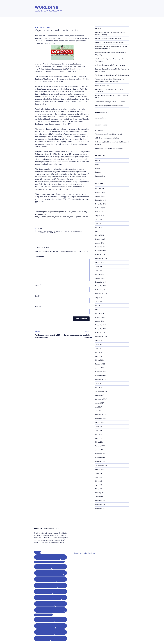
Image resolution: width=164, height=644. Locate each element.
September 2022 (101, 337)
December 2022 (101, 325)
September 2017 (101, 399)
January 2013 (100, 497)
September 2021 (101, 380)
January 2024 (100, 278)
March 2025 (99, 235)
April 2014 (99, 438)
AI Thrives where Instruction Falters (107, 138)
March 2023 (99, 313)
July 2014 (98, 426)
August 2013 (100, 469)
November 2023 (101, 286)
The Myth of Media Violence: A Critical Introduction (112, 75)
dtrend (53, 27)
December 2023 (101, 282)
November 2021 (101, 376)
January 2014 (100, 450)
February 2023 (100, 317)
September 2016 (101, 415)
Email (38, 296)
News (40, 228)
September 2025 (101, 212)
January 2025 (100, 243)
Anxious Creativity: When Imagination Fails (110, 42)
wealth (53, 233)
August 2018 (100, 395)
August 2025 (100, 216)
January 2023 (100, 321)
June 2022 (99, 348)
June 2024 (99, 270)
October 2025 (100, 208)
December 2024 (101, 247)
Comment (39, 257)
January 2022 (100, 368)
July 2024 (99, 266)
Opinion (98, 168)
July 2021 (98, 383)
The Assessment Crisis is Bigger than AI (109, 134)
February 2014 (100, 446)
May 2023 (99, 305)
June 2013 (99, 477)
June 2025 (99, 223)
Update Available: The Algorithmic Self (108, 38)
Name (38, 285)
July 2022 (98, 344)
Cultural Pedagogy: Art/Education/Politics (109, 106)
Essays (98, 160)
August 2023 (100, 298)
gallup (50, 231)
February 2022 (100, 364)
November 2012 (101, 504)
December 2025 (101, 200)
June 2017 (99, 411)
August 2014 (100, 422)
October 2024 (100, 255)
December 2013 (101, 454)
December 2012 (101, 501)
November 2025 (101, 204)
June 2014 (99, 430)
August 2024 (100, 262)
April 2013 (99, 485)
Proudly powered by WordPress (85, 553)
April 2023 (99, 309)
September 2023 (101, 294)
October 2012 (100, 508)
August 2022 (100, 341)
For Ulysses (99, 130)
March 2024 (99, 274)
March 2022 (99, 360)
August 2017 (100, 403)
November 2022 (101, 329)
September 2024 (101, 259)
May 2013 (99, 481)
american (42, 231)
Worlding (47, 7)
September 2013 (101, 465)
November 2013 (101, 458)
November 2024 (101, 251)
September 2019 (101, 391)
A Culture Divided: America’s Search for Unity (110, 65)
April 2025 (99, 231)
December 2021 (101, 372)
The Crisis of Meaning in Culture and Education (111, 102)
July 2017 (98, 407)
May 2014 (99, 434)
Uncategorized (100, 176)
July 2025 (99, 220)
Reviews (98, 172)
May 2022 (99, 352)
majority (58, 231)
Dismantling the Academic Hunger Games (109, 148)
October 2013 (100, 461)
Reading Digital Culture (103, 85)
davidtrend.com (101, 118)
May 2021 (99, 387)
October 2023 (100, 290)
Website (38, 307)
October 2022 (100, 333)
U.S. (47, 233)
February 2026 (100, 192)
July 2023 (99, 301)
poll (65, 231)
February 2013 (100, 493)
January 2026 (100, 196)
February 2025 (100, 239)
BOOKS (98, 28)
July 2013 (98, 473)
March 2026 (99, 188)
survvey (41, 233)
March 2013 (99, 489)
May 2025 (99, 227)
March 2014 (99, 442)
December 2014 (101, 419)
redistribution (74, 231)
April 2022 (99, 356)
